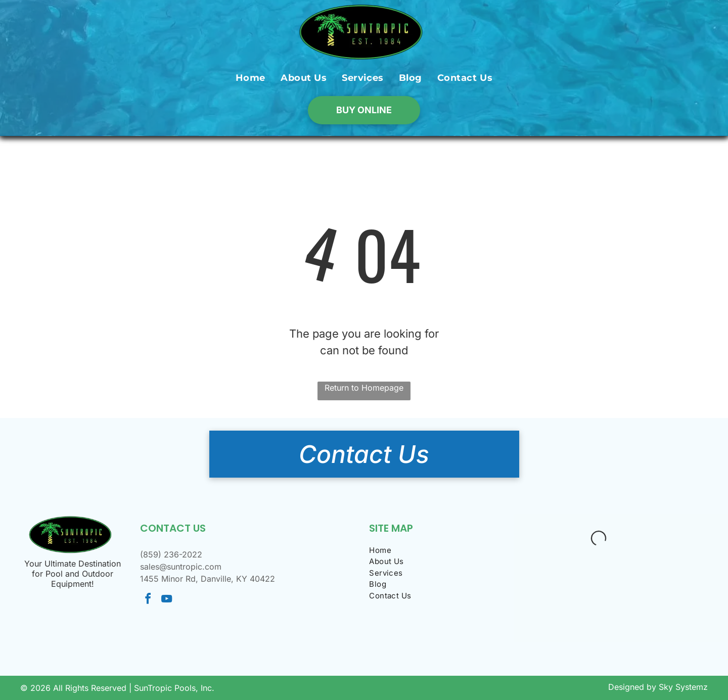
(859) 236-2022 (171, 554)
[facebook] (148, 600)
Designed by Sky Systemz (658, 687)
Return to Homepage (364, 388)
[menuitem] (251, 78)
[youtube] (167, 600)
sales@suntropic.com (181, 567)
